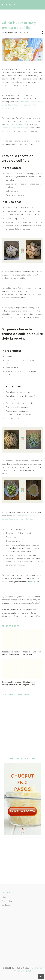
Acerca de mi (8, 901)
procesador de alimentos (15, 125)
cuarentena (23, 613)
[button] (42, 33)
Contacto (6, 905)
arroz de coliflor (9, 610)
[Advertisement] (19, 859)
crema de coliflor (9, 613)
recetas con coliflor (31, 616)
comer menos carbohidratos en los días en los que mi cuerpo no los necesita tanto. (22, 105)
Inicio (4, 897)
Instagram (34, 582)
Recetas (18, 616)
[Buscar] (15, 5)
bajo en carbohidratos (27, 610)
